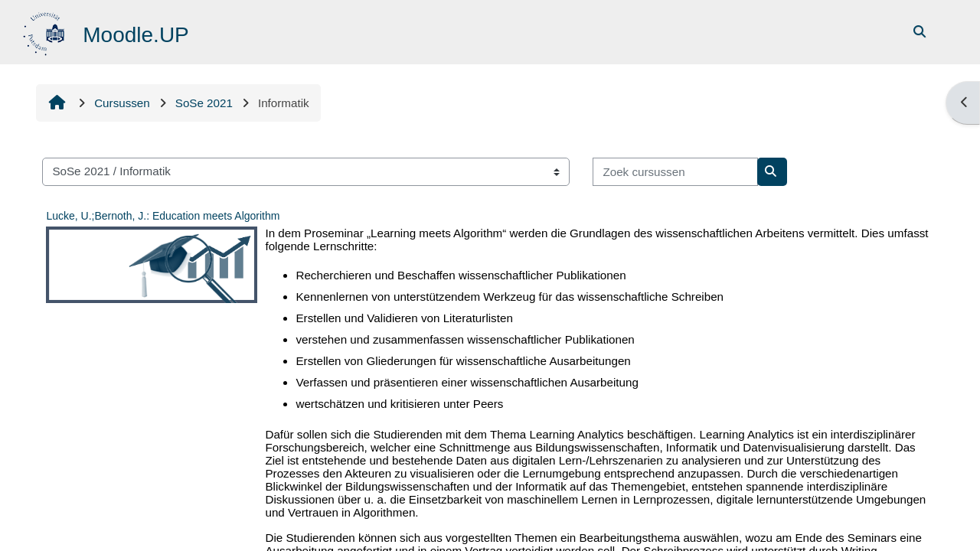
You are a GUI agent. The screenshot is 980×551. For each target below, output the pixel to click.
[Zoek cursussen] (675, 172)
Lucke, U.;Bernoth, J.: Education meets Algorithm (163, 216)
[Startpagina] (46, 31)
